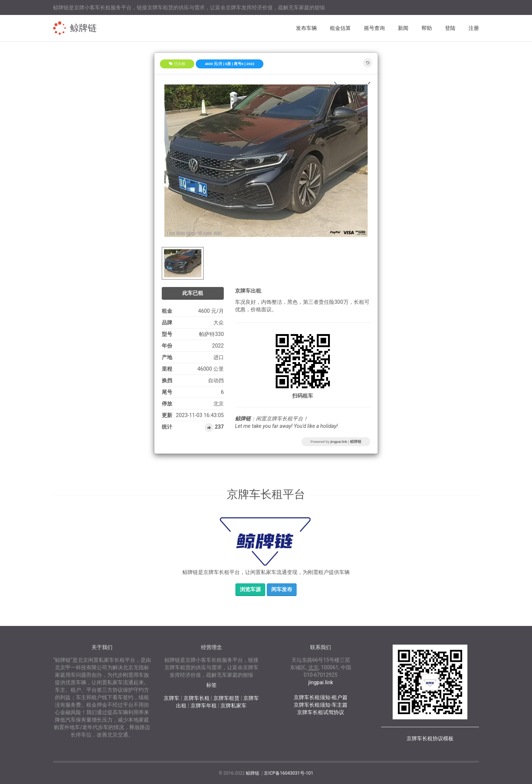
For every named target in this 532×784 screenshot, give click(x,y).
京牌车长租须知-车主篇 (321, 705)
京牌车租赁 (226, 698)
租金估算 (340, 28)
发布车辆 (306, 28)
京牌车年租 (204, 706)
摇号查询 (374, 28)
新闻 (403, 28)
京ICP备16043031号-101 (288, 773)
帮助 (427, 28)
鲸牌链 (83, 28)
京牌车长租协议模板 (430, 738)
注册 (474, 28)
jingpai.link (339, 442)
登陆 (450, 28)
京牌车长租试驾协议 (321, 712)
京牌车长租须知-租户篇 (321, 697)
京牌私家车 (233, 706)
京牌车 (171, 698)
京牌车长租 (197, 698)
